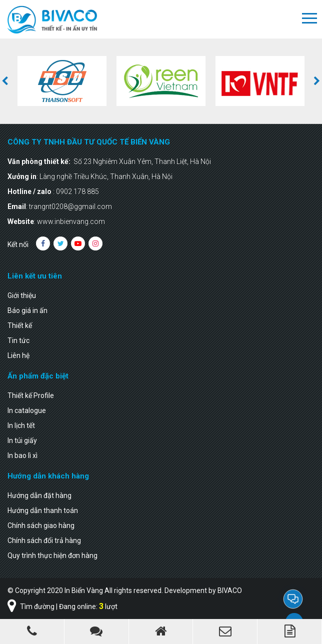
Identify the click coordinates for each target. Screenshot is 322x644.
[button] (5, 81)
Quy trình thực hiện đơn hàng (52, 555)
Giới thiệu (22, 295)
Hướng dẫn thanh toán (43, 510)
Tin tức (18, 340)
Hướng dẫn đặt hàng (39, 495)
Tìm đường (31, 606)
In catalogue (27, 410)
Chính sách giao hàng (41, 525)
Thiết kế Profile (31, 395)
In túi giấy (22, 440)
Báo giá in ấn (27, 310)
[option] (62, 81)
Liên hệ (18, 355)
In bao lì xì (22, 455)
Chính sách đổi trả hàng (44, 540)
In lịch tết (21, 425)
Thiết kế (20, 325)
